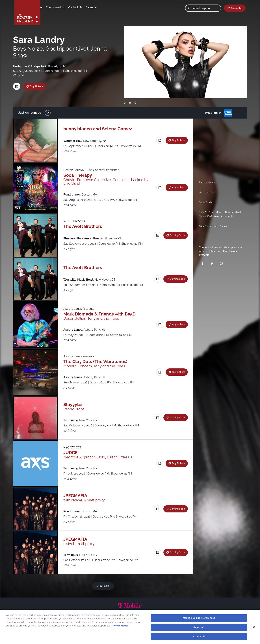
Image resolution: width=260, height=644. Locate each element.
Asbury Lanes (206, 182)
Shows (48, 7)
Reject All (199, 627)
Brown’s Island (206, 202)
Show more (104, 586)
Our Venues (63, 7)
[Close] (254, 627)
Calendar (120, 7)
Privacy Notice (120, 626)
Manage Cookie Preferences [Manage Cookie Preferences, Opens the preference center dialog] (199, 618)
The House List (84, 7)
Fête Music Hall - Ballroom (213, 226)
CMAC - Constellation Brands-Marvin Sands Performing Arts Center (219, 214)
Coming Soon (176, 235)
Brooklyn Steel (206, 192)
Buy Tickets (177, 140)
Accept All (199, 637)
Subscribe (237, 8)
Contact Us (103, 7)
